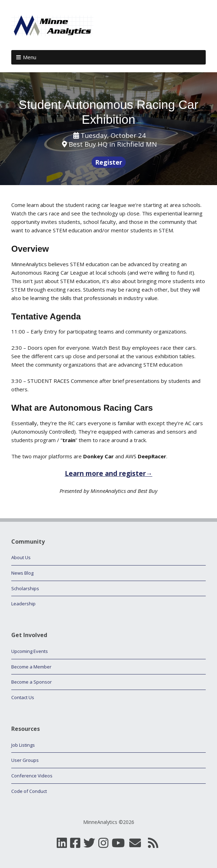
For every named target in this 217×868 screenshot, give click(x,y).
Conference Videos (32, 776)
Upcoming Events (30, 651)
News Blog (22, 573)
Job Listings (23, 745)
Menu (30, 57)
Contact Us (23, 697)
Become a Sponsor (32, 682)
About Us (21, 557)
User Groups (25, 760)
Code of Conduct (29, 791)
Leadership (23, 604)
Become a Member (31, 667)
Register (109, 162)
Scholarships (25, 588)
